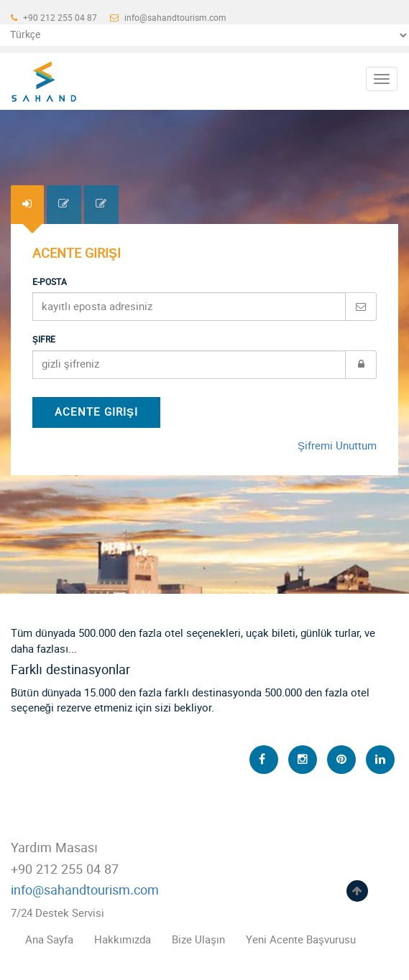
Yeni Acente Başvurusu (301, 940)
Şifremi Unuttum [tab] (337, 446)
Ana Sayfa (49, 940)
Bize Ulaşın (198, 940)
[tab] (27, 204)
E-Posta (50, 282)
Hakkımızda (123, 940)
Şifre (44, 340)
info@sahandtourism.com (168, 18)
